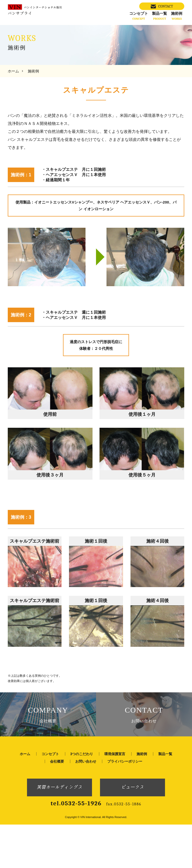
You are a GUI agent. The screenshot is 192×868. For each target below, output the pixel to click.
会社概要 (57, 805)
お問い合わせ (86, 805)
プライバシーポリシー (125, 805)
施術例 (177, 16)
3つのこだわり (82, 797)
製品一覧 (159, 16)
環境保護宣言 (115, 797)
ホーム (13, 71)
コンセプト (139, 16)
